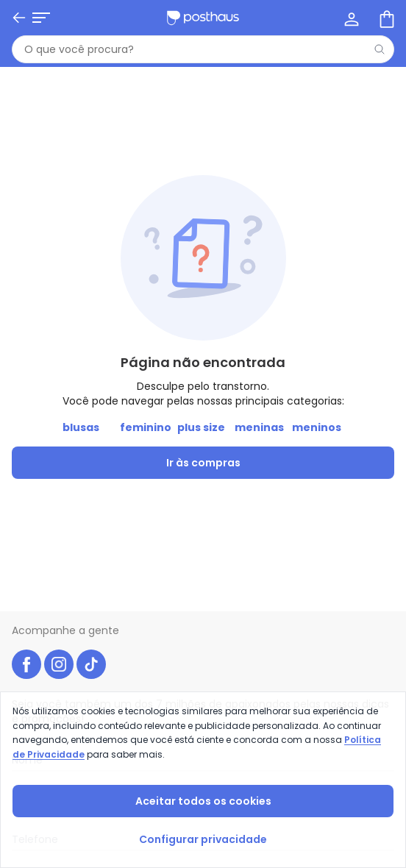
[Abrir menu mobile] (41, 18)
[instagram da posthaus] (59, 664)
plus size (201, 427)
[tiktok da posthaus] (91, 664)
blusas (81, 427)
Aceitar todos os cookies (203, 801)
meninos (317, 427)
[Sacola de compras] (385, 18)
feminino (146, 427)
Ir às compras (203, 463)
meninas (259, 427)
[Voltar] (19, 18)
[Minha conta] (350, 18)
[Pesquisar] (380, 49)
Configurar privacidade (203, 839)
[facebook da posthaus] (26, 664)
